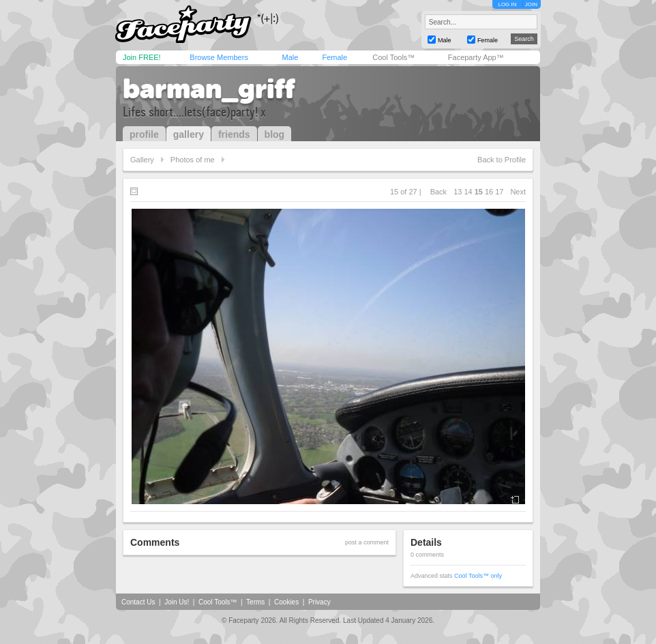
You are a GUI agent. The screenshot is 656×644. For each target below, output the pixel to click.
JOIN (531, 4)
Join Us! (177, 602)
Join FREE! (142, 57)
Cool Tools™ (393, 57)
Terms (255, 602)
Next (518, 192)
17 (499, 192)
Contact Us (138, 602)
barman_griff (209, 89)
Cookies (286, 602)
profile (144, 134)
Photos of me (193, 160)
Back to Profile (502, 160)
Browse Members (219, 57)
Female (334, 57)
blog (275, 134)
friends (234, 134)
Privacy (319, 602)
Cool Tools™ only (478, 576)
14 (468, 192)
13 (458, 192)
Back (438, 192)
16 (489, 192)
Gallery (142, 160)
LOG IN (507, 4)
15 (479, 192)
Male (290, 57)
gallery (189, 134)
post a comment (367, 542)
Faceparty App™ (476, 57)
